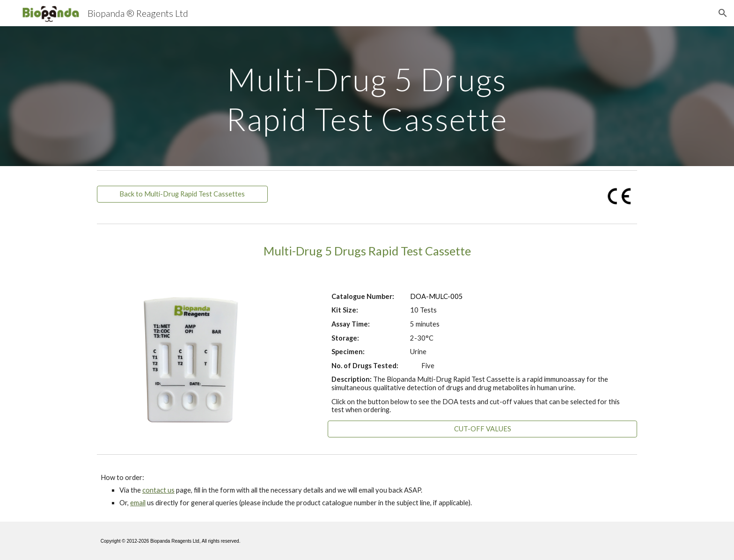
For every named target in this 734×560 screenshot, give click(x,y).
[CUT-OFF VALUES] (482, 429)
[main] (367, 96)
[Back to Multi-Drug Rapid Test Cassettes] (182, 194)
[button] (723, 13)
